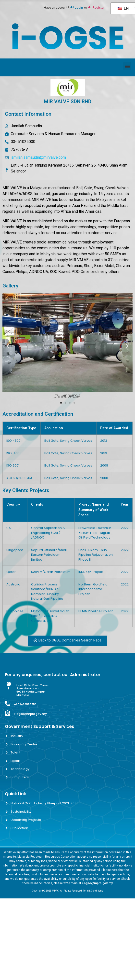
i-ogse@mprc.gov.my (30, 714)
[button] (127, 66)
